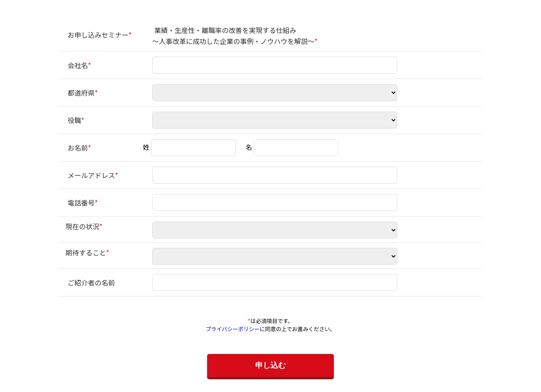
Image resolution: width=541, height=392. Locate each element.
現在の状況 (82, 226)
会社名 (78, 65)
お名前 (78, 148)
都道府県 (81, 93)
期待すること (86, 252)
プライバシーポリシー (233, 329)
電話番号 (81, 203)
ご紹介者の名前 (91, 282)
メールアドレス (91, 175)
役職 (74, 120)
